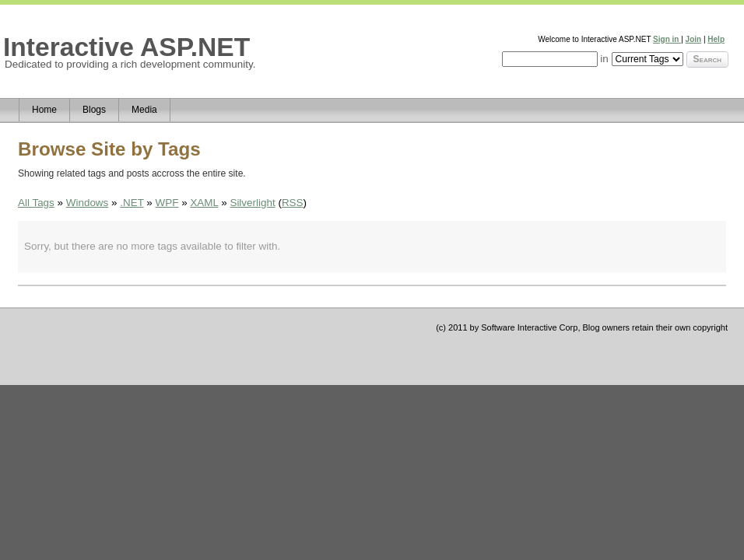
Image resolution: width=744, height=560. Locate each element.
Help (716, 39)
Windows (88, 203)
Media (144, 110)
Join (694, 39)
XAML (204, 203)
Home (44, 110)
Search (707, 59)
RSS (293, 203)
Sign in (667, 39)
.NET (132, 203)
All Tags (36, 203)
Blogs (94, 110)
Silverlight (252, 203)
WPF (167, 203)
